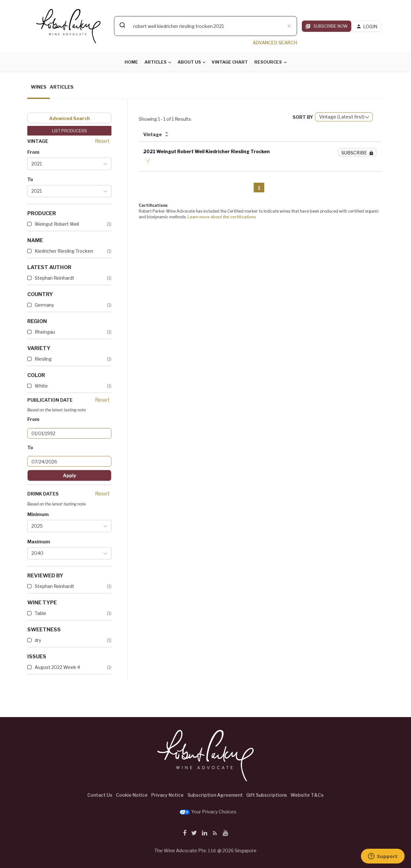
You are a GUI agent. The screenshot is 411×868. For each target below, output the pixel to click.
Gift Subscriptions (267, 795)
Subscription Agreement (215, 795)
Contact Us (100, 795)
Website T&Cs (307, 795)
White (41, 386)
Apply (70, 475)
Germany (44, 305)
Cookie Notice (132, 795)
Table (40, 613)
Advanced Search (70, 118)
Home (131, 62)
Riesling (43, 359)
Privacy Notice (167, 795)
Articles (156, 62)
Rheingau (45, 332)
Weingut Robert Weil (57, 224)
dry (38, 640)
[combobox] (205, 26)
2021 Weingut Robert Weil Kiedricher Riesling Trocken (206, 151)
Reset (102, 141)
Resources (268, 62)
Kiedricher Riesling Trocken (64, 251)
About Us (189, 62)
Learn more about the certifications (222, 217)
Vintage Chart (230, 62)
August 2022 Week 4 (57, 667)
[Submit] (122, 25)
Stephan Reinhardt (54, 278)
